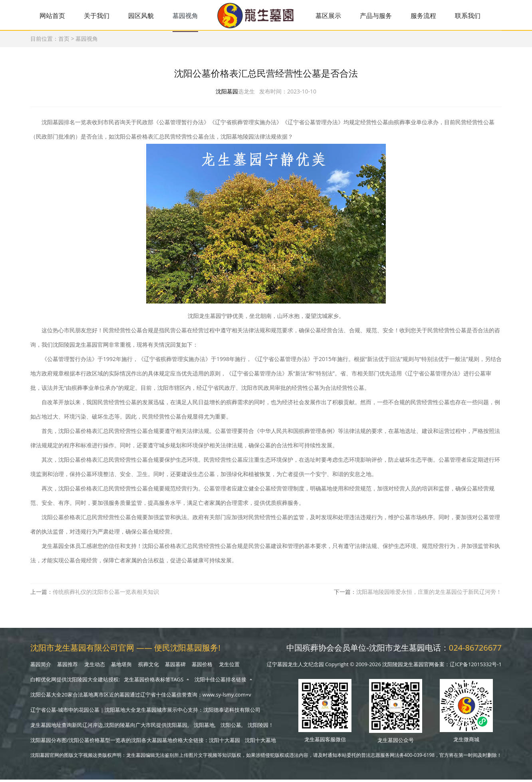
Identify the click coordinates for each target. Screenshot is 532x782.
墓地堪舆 (121, 667)
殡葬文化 (149, 667)
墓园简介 (41, 667)
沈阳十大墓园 (224, 742)
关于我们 (98, 16)
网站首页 (53, 16)
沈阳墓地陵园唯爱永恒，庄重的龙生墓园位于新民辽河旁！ (429, 594)
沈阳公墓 (231, 727)
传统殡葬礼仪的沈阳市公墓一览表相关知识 (106, 594)
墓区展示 (334, 16)
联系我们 (476, 16)
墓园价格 (202, 667)
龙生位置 (229, 667)
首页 (64, 40)
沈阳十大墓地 (260, 742)
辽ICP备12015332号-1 (476, 667)
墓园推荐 (67, 667)
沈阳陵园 (258, 727)
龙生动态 (95, 667)
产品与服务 (383, 16)
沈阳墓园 (227, 94)
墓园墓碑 (175, 667)
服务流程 (431, 16)
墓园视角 (189, 16)
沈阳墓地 (204, 727)
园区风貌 (144, 16)
